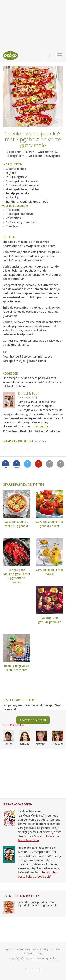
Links (40, 953)
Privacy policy (41, 949)
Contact (9, 949)
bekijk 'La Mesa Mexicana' (38, 838)
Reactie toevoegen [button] (33, 720)
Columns (29, 953)
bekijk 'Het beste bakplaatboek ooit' (37, 874)
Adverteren (23, 949)
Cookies (56, 949)
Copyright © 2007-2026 (23, 958)
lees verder (41, 426)
